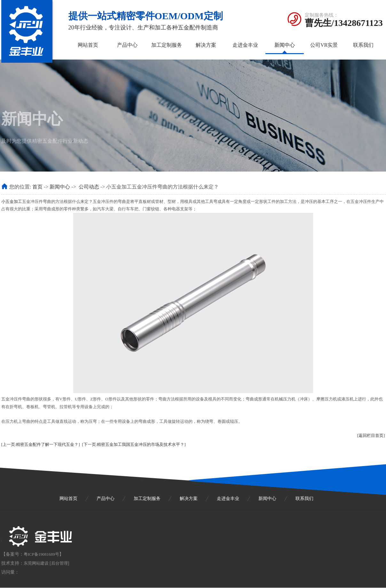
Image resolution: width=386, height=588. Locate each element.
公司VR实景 (324, 45)
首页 (37, 187)
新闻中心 (285, 45)
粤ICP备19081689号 (41, 554)
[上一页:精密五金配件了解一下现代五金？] (41, 444)
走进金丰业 (245, 45)
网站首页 (88, 45)
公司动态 (89, 187)
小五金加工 (12, 201)
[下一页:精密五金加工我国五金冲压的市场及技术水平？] (134, 444)
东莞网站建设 (36, 563)
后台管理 (59, 563)
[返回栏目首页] (371, 435)
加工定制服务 (167, 45)
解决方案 (206, 45)
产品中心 (127, 45)
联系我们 (363, 45)
